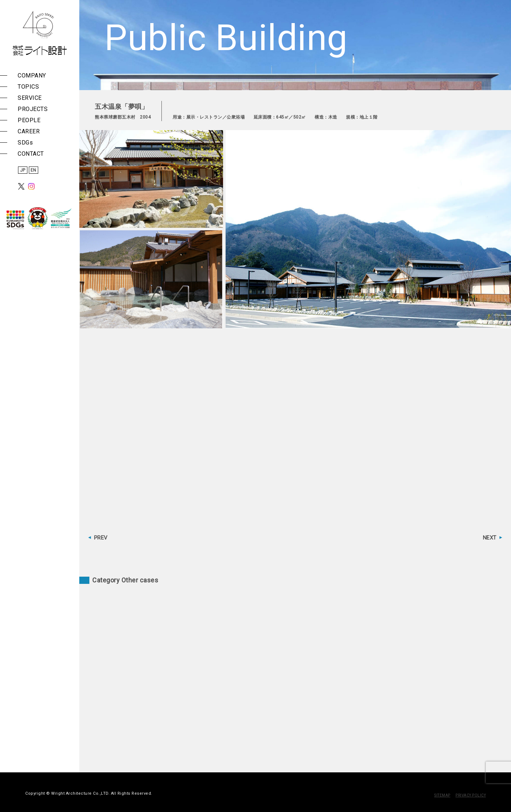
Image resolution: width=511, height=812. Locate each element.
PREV (101, 538)
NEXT (490, 538)
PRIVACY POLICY (471, 795)
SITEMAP (442, 795)
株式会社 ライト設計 (40, 33)
